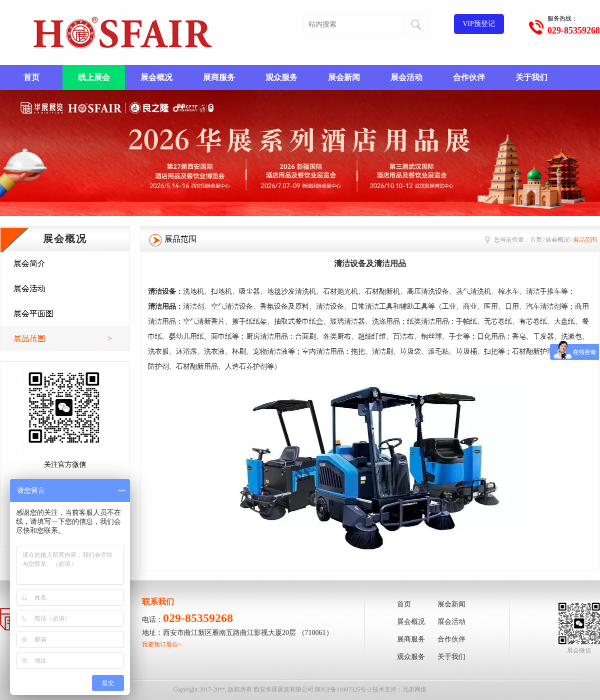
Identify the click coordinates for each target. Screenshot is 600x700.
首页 (31, 77)
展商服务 (219, 77)
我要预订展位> (162, 644)
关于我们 (531, 77)
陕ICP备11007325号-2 (343, 689)
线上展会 (94, 77)
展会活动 (406, 77)
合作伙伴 (469, 77)
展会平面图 (33, 313)
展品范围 (63, 339)
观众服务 (281, 77)
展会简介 (29, 263)
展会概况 (156, 77)
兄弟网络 (414, 689)
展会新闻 (344, 77)
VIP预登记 (479, 24)
